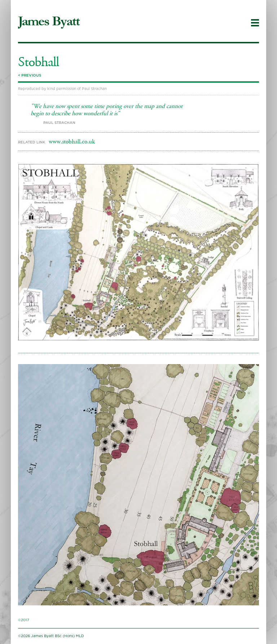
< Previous (30, 75)
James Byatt (49, 21)
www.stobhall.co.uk (72, 142)
